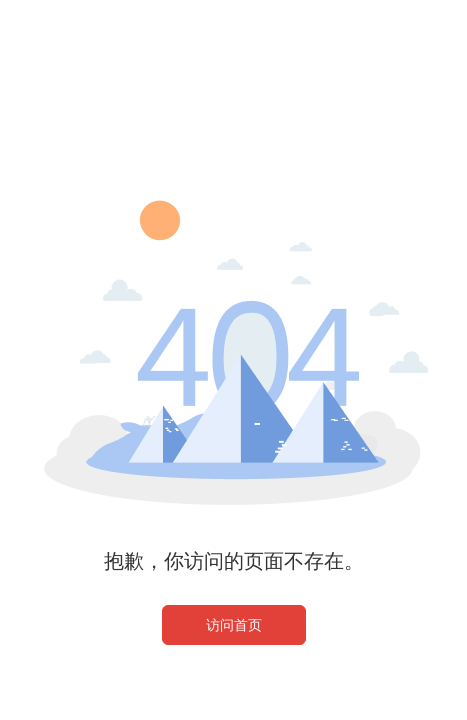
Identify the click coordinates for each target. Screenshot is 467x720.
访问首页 (234, 625)
